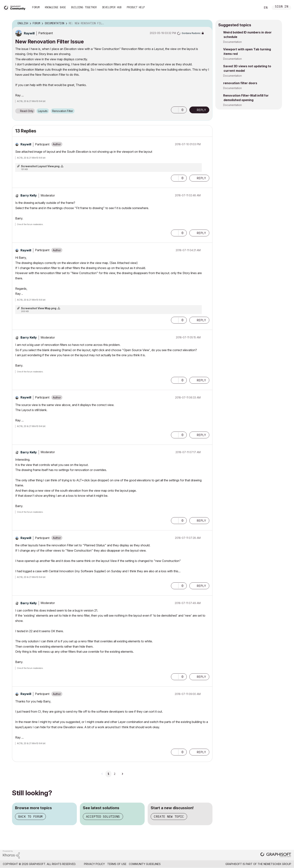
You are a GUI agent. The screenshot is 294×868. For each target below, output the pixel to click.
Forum (36, 7)
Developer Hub (112, 7)
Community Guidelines (145, 864)
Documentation (232, 42)
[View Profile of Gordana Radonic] (191, 33)
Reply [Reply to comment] (201, 178)
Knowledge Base (55, 7)
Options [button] (207, 23)
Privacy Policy (94, 864)
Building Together (84, 7)
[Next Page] (122, 774)
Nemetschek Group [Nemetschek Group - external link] (277, 864)
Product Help (136, 7)
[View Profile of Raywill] (29, 33)
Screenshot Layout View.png (40, 166)
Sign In (282, 7)
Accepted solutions (103, 817)
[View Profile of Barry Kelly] (29, 195)
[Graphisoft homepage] (276, 855)
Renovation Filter (63, 111)
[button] (175, 110)
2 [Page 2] (115, 774)
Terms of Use (117, 864)
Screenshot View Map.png (39, 308)
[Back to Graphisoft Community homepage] (15, 7)
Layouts (43, 111)
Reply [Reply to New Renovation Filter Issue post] (201, 110)
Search (254, 8)
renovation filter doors (240, 83)
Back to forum (30, 817)
